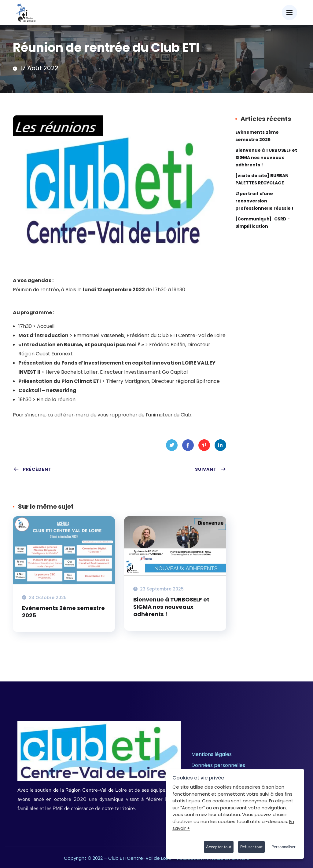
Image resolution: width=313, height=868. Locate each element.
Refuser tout (251, 847)
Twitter (172, 447)
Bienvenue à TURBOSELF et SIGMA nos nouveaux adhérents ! (171, 607)
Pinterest (204, 447)
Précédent (33, 469)
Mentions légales (212, 754)
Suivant (211, 469)
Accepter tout (219, 847)
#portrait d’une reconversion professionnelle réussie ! (264, 201)
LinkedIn (220, 447)
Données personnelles (218, 765)
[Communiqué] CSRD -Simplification (263, 223)
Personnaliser (284, 847)
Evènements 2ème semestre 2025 (63, 612)
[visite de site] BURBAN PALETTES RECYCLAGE (262, 179)
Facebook (188, 447)
